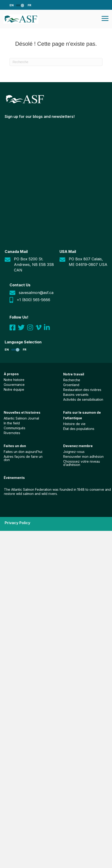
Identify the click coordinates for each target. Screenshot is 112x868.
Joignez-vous (74, 452)
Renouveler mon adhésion (83, 456)
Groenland (71, 385)
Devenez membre (78, 446)
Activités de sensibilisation (83, 399)
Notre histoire (14, 380)
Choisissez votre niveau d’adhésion (82, 463)
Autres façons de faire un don (23, 458)
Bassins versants (76, 394)
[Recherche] (56, 62)
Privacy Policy (17, 523)
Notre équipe (14, 389)
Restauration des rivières (82, 390)
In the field (12, 423)
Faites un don (15, 446)
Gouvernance (14, 384)
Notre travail (74, 374)
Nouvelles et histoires (22, 412)
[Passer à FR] (26, 5)
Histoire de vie (74, 424)
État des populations (79, 429)
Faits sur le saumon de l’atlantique (82, 415)
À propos (11, 374)
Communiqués (15, 428)
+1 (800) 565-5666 (33, 300)
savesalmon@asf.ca (36, 293)
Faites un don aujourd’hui (23, 452)
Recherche (72, 380)
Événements (14, 478)
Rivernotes (12, 433)
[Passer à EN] (15, 5)
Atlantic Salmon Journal (21, 418)
